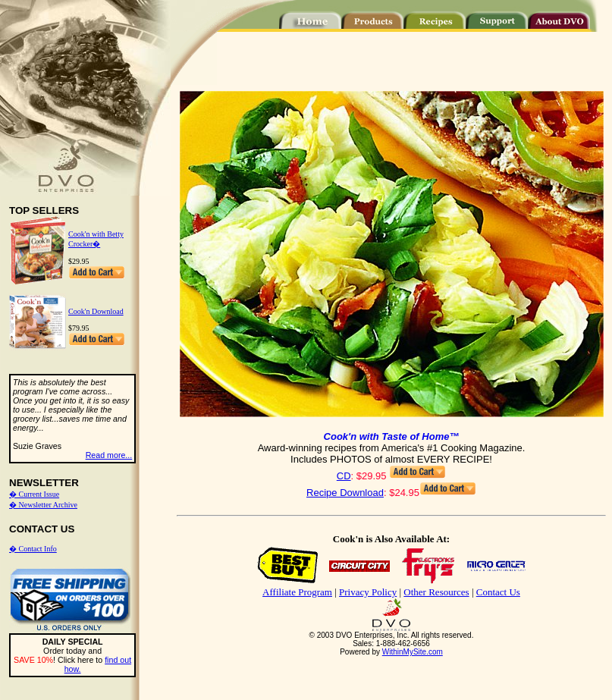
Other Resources (436, 592)
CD (344, 476)
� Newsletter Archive (43, 505)
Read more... (109, 455)
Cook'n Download (96, 311)
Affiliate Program (297, 592)
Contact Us (498, 592)
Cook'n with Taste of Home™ (392, 436)
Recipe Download (345, 493)
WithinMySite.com (413, 652)
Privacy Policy (368, 592)
